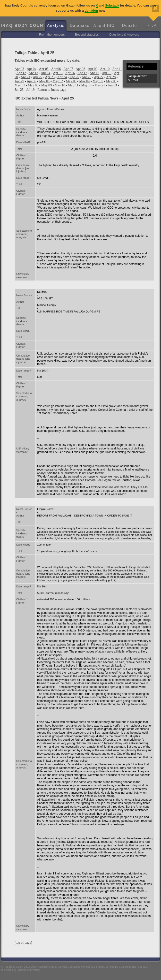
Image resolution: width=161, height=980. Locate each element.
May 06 (111, 81)
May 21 (100, 85)
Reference (136, 66)
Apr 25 (74, 77)
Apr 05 (44, 69)
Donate (130, 26)
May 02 (58, 81)
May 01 (44, 81)
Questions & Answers (124, 34)
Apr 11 (117, 69)
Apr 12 (21, 73)
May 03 (71, 81)
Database (80, 26)
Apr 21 (25, 77)
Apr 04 (31, 69)
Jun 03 (112, 85)
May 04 (84, 81)
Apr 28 (111, 77)
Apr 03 (19, 69)
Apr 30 (31, 81)
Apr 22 (38, 77)
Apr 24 (62, 77)
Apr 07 (68, 69)
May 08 (33, 85)
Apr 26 (86, 77)
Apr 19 (106, 73)
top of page (23, 942)
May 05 (98, 81)
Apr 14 (46, 73)
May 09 (47, 85)
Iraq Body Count (22, 26)
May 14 (86, 85)
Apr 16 (70, 73)
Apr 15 (58, 73)
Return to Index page (52, 90)
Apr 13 (33, 73)
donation (91, 11)
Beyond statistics (87, 34)
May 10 (60, 85)
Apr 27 (99, 77)
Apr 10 (105, 69)
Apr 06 (56, 69)
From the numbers (52, 34)
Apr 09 (93, 69)
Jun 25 (19, 90)
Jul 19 (31, 90)
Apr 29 (19, 81)
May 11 (73, 85)
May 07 (20, 85)
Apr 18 (94, 73)
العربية (152, 25)
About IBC (104, 26)
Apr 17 (82, 73)
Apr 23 (50, 77)
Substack (112, 5)
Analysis (56, 26)
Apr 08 (80, 69)
